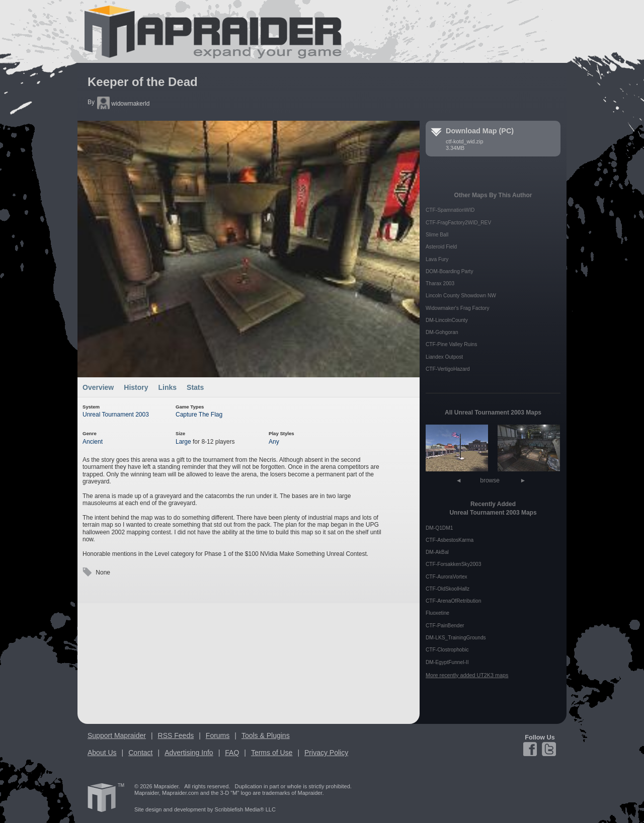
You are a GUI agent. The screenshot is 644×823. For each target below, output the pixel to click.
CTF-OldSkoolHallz (448, 589)
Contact (140, 753)
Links (168, 387)
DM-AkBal (437, 552)
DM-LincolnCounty (447, 320)
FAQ (232, 753)
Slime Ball (437, 235)
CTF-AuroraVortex (447, 577)
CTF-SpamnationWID (450, 210)
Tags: (87, 572)
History (136, 387)
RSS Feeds (176, 735)
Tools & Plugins (266, 735)
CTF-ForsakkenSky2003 (453, 564)
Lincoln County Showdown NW (461, 296)
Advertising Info (189, 753)
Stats (195, 387)
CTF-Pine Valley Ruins (451, 344)
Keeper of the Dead (143, 82)
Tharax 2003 (440, 283)
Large (183, 442)
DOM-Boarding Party (450, 271)
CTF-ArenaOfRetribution (453, 601)
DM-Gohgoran (442, 332)
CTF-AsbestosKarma (450, 540)
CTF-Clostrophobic (447, 650)
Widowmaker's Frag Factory (457, 308)
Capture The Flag (199, 415)
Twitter (548, 749)
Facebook (532, 749)
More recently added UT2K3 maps (467, 675)
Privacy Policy (326, 753)
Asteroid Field (441, 247)
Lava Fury (437, 259)
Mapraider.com (207, 31)
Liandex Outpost (444, 357)
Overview (98, 387)
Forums (218, 735)
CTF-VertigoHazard (448, 369)
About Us (102, 753)
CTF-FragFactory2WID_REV (458, 223)
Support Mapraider (117, 735)
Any (274, 442)
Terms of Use (272, 753)
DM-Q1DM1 (439, 528)
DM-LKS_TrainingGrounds (456, 638)
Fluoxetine (437, 613)
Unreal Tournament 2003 (116, 415)
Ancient (93, 442)
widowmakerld (123, 104)
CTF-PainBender (445, 626)
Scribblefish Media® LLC (245, 809)
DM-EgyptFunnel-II (447, 662)
